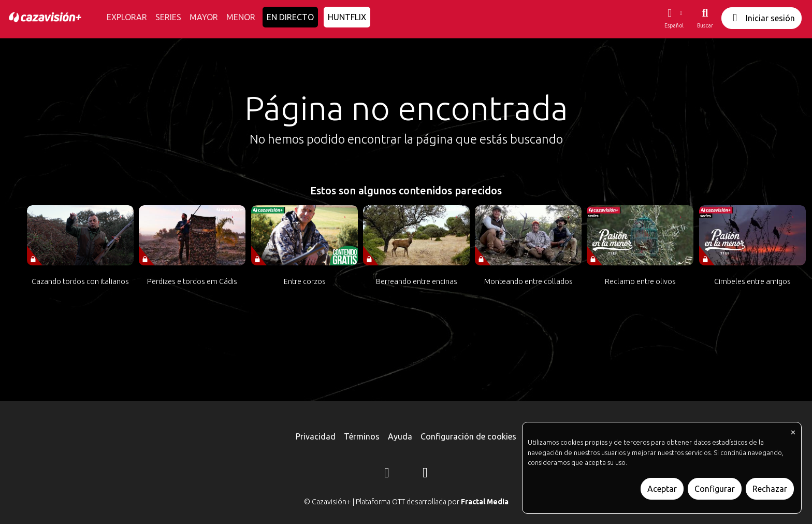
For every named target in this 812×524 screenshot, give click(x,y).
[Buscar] (705, 18)
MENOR (241, 17)
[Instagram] (387, 474)
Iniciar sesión (762, 18)
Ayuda (400, 436)
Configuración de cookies (468, 436)
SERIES (168, 17)
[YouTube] (425, 474)
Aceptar (662, 489)
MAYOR (204, 17)
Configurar (715, 489)
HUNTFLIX (347, 17)
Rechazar (770, 489)
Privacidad (316, 436)
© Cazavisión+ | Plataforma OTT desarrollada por (406, 502)
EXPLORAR (127, 17)
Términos (362, 436)
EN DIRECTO (290, 17)
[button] (674, 18)
